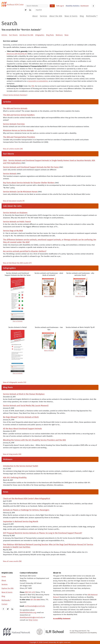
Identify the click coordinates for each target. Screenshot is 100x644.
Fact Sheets (14, 35)
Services (44, 16)
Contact (4, 604)
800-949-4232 (30, 592)
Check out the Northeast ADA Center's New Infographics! (27, 499)
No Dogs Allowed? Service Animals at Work (21, 417)
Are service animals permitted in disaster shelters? (25, 251)
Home (4, 577)
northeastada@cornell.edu (35, 606)
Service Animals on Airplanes (15, 213)
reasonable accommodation (38, 81)
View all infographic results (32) (14, 382)
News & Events (71, 16)
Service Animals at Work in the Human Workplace (24, 394)
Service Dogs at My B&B (13, 231)
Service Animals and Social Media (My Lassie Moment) (26, 406)
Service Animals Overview (14, 124)
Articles (5, 35)
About (35, 16)
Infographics (40, 35)
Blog (82, 16)
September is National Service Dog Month (21, 521)
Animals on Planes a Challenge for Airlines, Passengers (26, 510)
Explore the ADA (7, 588)
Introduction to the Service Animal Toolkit (21, 466)
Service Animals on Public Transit (17, 222)
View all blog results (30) (12, 454)
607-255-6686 (35, 600)
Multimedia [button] (91, 16)
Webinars (59, 35)
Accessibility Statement (62, 619)
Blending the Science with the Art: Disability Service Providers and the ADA (34, 440)
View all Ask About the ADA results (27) (17, 263)
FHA (33, 86)
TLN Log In (60, 6)
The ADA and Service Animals (15, 108)
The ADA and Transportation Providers (19, 137)
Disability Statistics (73, 6)
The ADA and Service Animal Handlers (19, 115)
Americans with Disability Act (17, 54)
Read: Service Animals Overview (15, 95)
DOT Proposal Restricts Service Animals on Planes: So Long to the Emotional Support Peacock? (43, 533)
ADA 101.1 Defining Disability (15, 478)
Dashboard (84, 6)
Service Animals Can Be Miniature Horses (20, 192)
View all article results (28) (13, 149)
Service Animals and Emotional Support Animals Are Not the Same (31, 167)
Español (39, 10)
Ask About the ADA (27, 35)
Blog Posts (50, 35)
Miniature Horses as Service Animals (18, 130)
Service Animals (10, 174)
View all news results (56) (12, 561)
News (66, 35)
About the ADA (56, 16)
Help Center (33, 620)
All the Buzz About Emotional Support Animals (22, 429)
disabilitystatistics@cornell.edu (31, 617)
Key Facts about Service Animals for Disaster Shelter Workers (29, 183)
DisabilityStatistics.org (28, 613)
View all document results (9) (14, 201)
